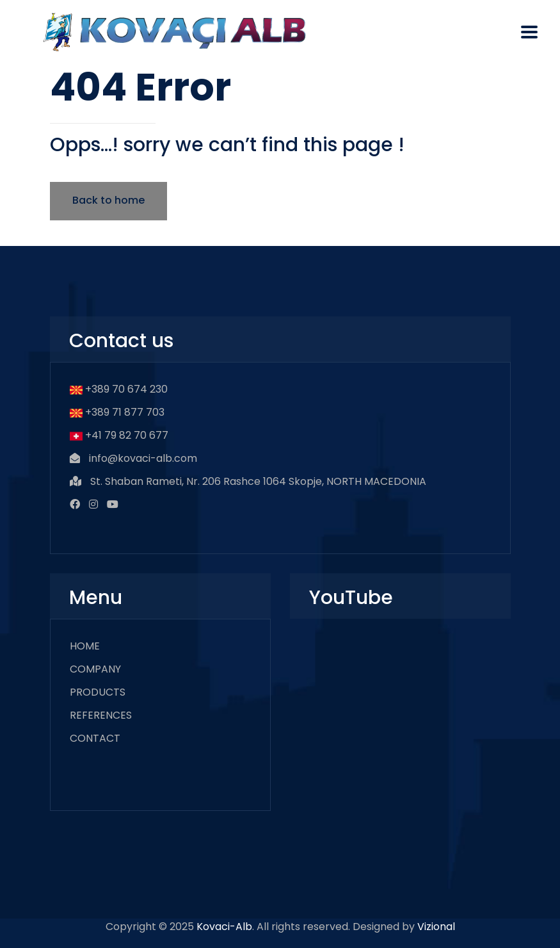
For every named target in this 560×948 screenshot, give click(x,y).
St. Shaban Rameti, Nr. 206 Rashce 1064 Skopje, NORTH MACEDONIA (258, 481)
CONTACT (95, 738)
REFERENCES (101, 715)
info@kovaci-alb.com (143, 458)
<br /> (400, 715)
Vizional (436, 927)
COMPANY (95, 669)
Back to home (108, 200)
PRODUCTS (98, 692)
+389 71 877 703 (125, 412)
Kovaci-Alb (224, 927)
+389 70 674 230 (126, 389)
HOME (85, 646)
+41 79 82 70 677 (127, 435)
